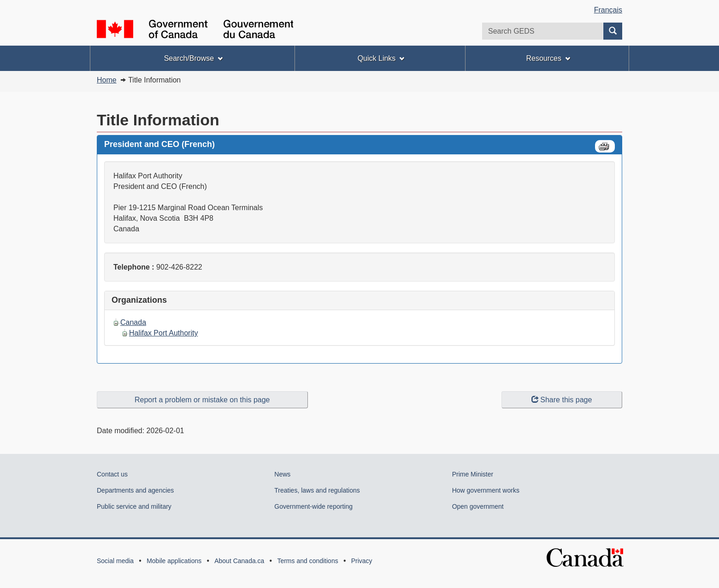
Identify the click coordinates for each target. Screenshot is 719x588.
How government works (486, 490)
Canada (133, 322)
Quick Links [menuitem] (381, 58)
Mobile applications (174, 561)
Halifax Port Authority (163, 333)
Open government (478, 506)
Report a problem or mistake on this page (202, 400)
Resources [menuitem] (548, 58)
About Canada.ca (239, 561)
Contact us (112, 474)
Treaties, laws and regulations (317, 490)
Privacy (362, 561)
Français (608, 10)
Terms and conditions (307, 561)
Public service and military (134, 506)
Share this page (562, 400)
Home (107, 80)
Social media (115, 561)
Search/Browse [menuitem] (193, 58)
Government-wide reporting (313, 506)
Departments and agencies (135, 490)
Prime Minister (473, 474)
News (282, 474)
